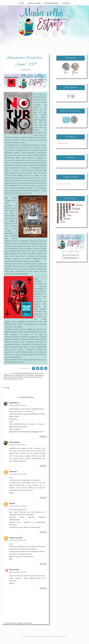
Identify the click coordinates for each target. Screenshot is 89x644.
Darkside (7, 380)
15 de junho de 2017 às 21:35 (18, 450)
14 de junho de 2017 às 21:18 (18, 410)
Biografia (28, 378)
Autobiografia (18, 378)
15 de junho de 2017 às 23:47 (18, 479)
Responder (43, 442)
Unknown (13, 476)
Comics (35, 378)
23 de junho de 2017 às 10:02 (18, 545)
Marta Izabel (14, 575)
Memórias (14, 382)
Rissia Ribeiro (14, 447)
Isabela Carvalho (16, 543)
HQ (13, 380)
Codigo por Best (63, 642)
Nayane (12, 508)
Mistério (22, 382)
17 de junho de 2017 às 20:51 (18, 511)
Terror (21, 384)
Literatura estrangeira (35, 380)
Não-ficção (30, 382)
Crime (41, 378)
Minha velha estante (33, 642)
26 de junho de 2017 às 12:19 (18, 577)
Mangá (7, 382)
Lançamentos (20, 380)
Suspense (14, 384)
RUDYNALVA (14, 408)
